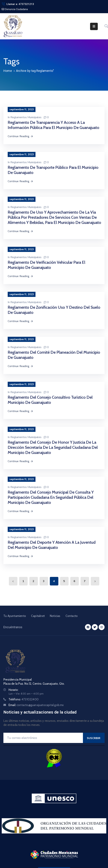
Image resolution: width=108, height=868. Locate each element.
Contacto (72, 616)
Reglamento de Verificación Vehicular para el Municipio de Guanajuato (46, 265)
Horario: (13, 690)
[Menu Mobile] (94, 26)
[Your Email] (43, 738)
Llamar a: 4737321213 (20, 4)
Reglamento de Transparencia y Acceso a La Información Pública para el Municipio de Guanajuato (53, 125)
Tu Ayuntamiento (15, 616)
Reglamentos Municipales (26, 117)
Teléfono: (24, 699)
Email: (36, 705)
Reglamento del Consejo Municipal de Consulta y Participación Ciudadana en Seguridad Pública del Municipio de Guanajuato (51, 497)
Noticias (55, 616)
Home (8, 71)
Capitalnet (38, 616)
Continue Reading (20, 136)
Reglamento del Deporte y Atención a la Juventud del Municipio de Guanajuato (52, 545)
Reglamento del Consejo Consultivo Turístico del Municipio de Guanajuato (50, 400)
